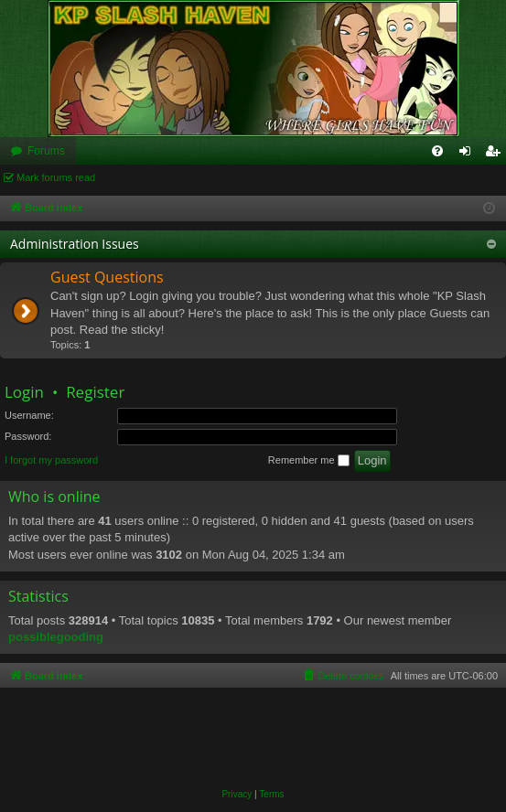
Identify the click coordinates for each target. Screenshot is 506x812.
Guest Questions (107, 277)
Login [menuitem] (469, 155)
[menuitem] (437, 151)
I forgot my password (51, 460)
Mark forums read (56, 177)
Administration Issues (75, 244)
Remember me (309, 461)
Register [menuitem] (496, 155)
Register (95, 392)
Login (24, 392)
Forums (46, 151)
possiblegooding (56, 637)
